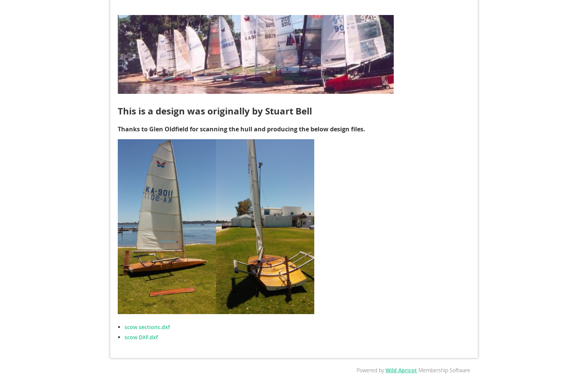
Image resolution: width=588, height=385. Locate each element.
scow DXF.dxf (141, 337)
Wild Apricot (401, 370)
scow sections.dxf (147, 327)
